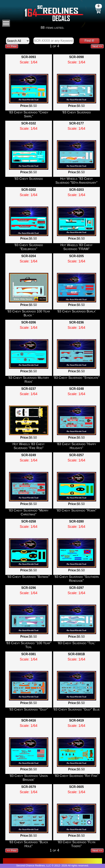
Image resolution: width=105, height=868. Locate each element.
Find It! (89, 41)
